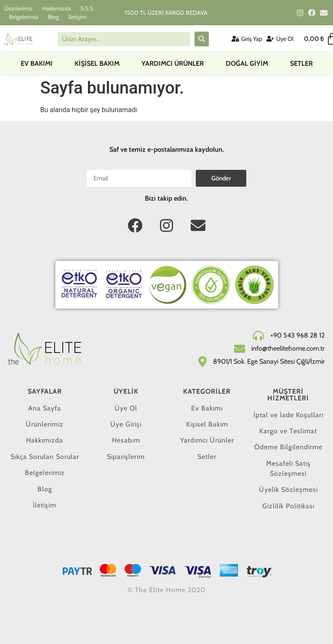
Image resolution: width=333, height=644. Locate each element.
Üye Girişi (126, 424)
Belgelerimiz (24, 17)
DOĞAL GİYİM (247, 63)
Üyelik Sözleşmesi (288, 490)
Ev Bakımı (37, 63)
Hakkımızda (57, 8)
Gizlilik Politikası (288, 506)
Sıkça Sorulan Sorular (45, 457)
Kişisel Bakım (97, 63)
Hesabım (126, 440)
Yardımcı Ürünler (173, 63)
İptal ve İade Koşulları (288, 415)
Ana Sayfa (45, 408)
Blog (53, 17)
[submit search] (202, 39)
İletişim (77, 17)
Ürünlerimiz (19, 8)
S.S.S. (87, 8)
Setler (301, 63)
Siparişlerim (126, 457)
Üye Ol (126, 408)
